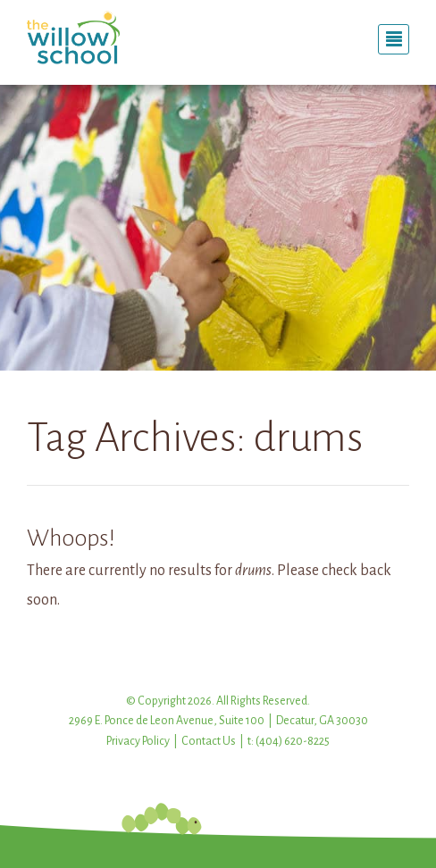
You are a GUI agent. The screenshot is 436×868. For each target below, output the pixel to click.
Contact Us (209, 741)
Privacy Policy (138, 741)
